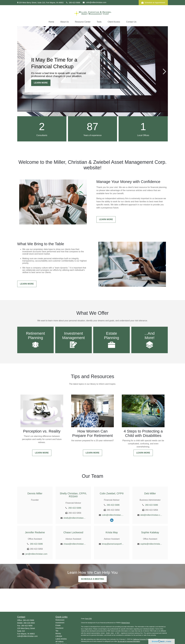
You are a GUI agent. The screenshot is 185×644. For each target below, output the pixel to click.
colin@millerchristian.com (95, 2)
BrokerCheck (126, 623)
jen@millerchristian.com (36, 554)
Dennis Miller (35, 493)
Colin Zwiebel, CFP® (112, 493)
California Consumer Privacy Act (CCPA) (146, 639)
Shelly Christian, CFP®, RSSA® (73, 495)
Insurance (59, 628)
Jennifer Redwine (35, 532)
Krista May (112, 532)
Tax (57, 631)
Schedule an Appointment (153, 3)
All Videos (59, 642)
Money (58, 633)
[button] (51, 22)
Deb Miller (150, 493)
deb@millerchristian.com (152, 515)
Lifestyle (59, 636)
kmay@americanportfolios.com (113, 544)
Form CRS (88, 619)
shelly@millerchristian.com (75, 518)
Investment (60, 623)
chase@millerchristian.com (75, 544)
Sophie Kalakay (150, 532)
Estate (58, 625)
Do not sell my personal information (129, 641)
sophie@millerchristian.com (152, 544)
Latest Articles (61, 639)
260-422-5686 (73, 3)
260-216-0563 (29, 623)
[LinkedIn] (112, 520)
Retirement (60, 620)
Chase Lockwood (73, 532)
